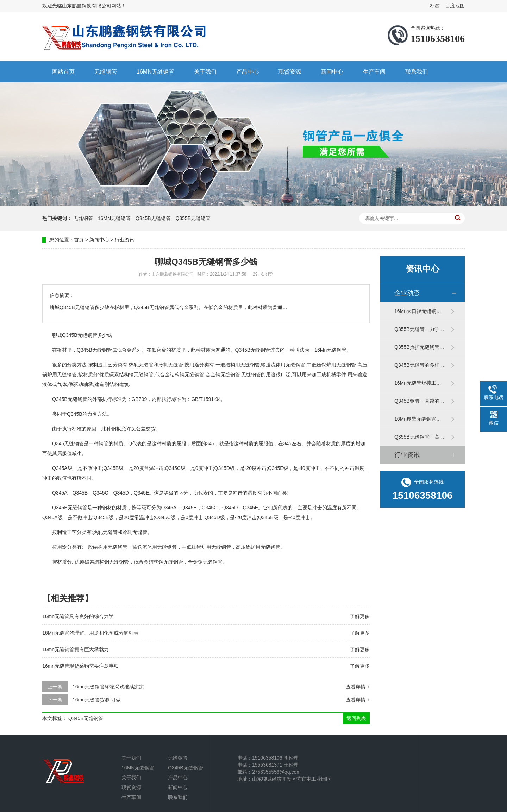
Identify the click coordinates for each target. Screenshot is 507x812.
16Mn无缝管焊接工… (418, 383)
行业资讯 (125, 240)
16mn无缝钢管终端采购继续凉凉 (108, 687)
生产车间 (374, 72)
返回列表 (356, 718)
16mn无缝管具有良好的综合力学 (78, 616)
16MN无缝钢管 (155, 72)
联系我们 (417, 72)
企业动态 (407, 293)
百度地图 (455, 6)
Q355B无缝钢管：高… (419, 437)
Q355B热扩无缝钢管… (419, 347)
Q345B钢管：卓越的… (419, 401)
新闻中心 (332, 72)
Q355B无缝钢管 (193, 218)
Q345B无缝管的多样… (419, 365)
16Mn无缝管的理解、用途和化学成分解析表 (90, 633)
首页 (79, 240)
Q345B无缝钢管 (153, 218)
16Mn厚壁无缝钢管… (418, 419)
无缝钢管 (106, 72)
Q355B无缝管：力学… (419, 329)
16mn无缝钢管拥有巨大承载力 (76, 649)
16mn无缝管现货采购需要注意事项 (80, 666)
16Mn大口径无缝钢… (418, 311)
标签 (435, 6)
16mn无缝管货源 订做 (97, 700)
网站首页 (63, 72)
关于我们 (205, 72)
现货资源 (290, 72)
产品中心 (248, 72)
